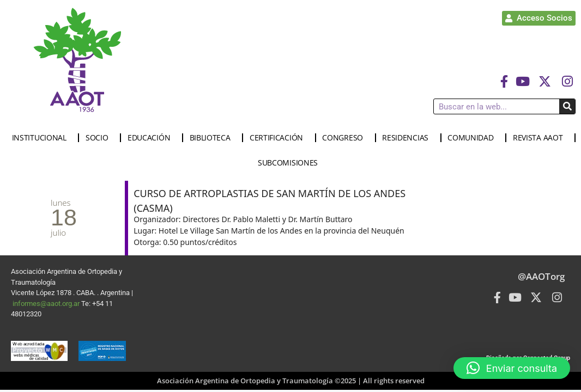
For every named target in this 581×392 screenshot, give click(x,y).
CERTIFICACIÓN (279, 138)
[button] (512, 368)
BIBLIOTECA (213, 138)
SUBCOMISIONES (290, 163)
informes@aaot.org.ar (47, 304)
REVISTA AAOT (540, 138)
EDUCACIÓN (152, 138)
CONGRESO (345, 138)
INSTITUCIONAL (42, 138)
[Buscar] (567, 106)
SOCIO (100, 138)
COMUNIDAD (473, 138)
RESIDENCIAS (408, 138)
